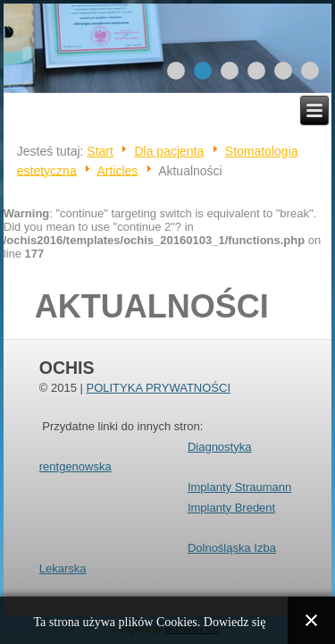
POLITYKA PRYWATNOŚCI (158, 388)
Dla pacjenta (169, 151)
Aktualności (152, 306)
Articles (117, 170)
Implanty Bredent (231, 508)
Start (100, 151)
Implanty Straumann (239, 487)
